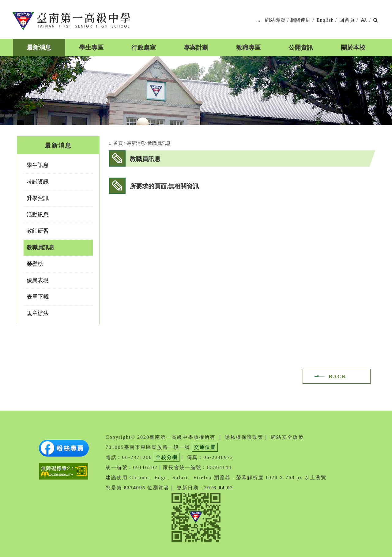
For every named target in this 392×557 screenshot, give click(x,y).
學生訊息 (38, 165)
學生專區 (91, 47)
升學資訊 (38, 198)
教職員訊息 (40, 247)
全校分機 (167, 457)
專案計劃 (196, 47)
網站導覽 (275, 20)
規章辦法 (38, 313)
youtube (343, 158)
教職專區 (248, 47)
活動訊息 (38, 215)
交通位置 (205, 447)
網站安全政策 (287, 437)
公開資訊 (301, 47)
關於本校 (353, 47)
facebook (329, 158)
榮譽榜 (35, 264)
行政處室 (144, 47)
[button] (364, 20)
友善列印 (358, 158)
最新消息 (39, 47)
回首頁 (347, 20)
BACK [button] (338, 376)
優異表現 (38, 280)
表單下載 (38, 297)
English (325, 20)
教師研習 (38, 231)
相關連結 (300, 20)
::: (258, 20)
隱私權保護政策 (244, 437)
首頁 (118, 143)
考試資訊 (38, 182)
